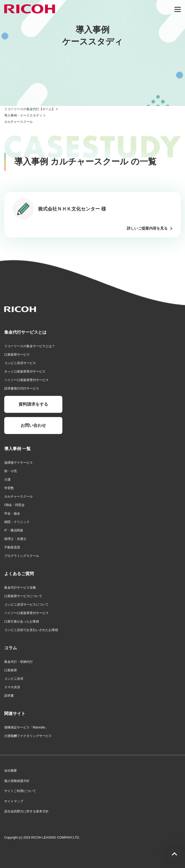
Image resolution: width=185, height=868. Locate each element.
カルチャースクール (18, 496)
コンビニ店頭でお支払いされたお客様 (31, 630)
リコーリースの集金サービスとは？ (30, 346)
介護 (7, 480)
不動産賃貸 (12, 547)
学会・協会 (12, 513)
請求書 (9, 696)
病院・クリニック (17, 522)
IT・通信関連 (14, 530)
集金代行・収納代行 (18, 662)
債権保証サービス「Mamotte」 (26, 727)
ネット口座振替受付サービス (25, 372)
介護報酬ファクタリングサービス (28, 736)
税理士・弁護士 (15, 539)
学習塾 (9, 488)
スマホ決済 (12, 687)
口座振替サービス (17, 355)
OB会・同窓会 (14, 505)
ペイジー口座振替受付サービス (26, 380)
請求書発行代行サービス (22, 388)
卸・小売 (11, 471)
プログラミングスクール (22, 556)
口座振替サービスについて (23, 596)
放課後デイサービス (18, 463)
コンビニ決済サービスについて (26, 605)
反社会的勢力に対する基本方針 (26, 811)
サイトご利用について (20, 791)
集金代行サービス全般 (20, 588)
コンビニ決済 (14, 679)
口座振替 (11, 670)
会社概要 (11, 771)
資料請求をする (33, 404)
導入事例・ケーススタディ (23, 115)
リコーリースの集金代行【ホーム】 (30, 109)
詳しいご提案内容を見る (147, 228)
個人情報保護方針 (17, 781)
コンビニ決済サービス (20, 363)
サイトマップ (14, 801)
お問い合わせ (33, 425)
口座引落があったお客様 (22, 621)
